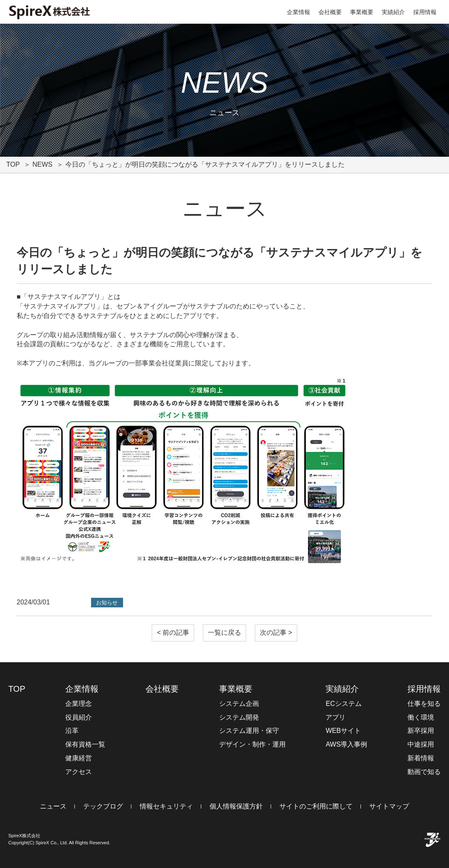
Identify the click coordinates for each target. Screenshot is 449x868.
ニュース (53, 806)
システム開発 (239, 717)
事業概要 (362, 12)
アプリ (336, 717)
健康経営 (79, 758)
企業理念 (79, 704)
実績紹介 (393, 12)
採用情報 (425, 12)
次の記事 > (276, 633)
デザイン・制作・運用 (252, 744)
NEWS (42, 164)
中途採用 (421, 744)
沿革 (72, 731)
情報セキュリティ (166, 806)
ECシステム (343, 704)
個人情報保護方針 (236, 806)
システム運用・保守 (249, 731)
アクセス (79, 772)
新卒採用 (421, 731)
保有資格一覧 (85, 744)
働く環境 (421, 717)
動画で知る (424, 772)
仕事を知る (424, 704)
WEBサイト (343, 731)
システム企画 (239, 704)
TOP (13, 164)
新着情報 (421, 758)
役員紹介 (79, 717)
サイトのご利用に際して (316, 806)
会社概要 (330, 12)
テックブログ (103, 806)
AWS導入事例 (346, 744)
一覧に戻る (224, 633)
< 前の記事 (173, 633)
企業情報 (299, 12)
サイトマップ (389, 806)
